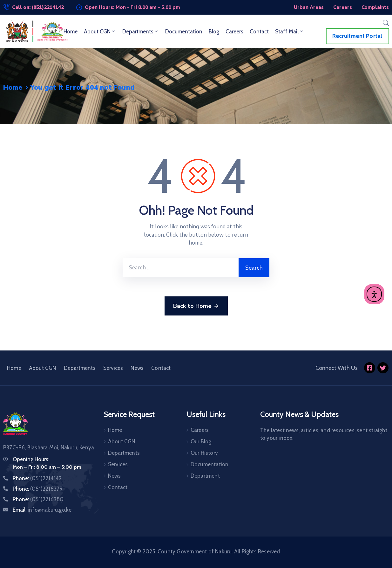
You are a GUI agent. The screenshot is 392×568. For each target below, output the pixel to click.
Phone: (37, 478)
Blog (214, 31)
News (137, 368)
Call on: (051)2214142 (38, 7)
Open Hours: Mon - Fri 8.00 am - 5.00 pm (132, 7)
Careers (234, 31)
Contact (259, 31)
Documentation (184, 31)
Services (113, 368)
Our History (204, 453)
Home (71, 31)
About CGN (100, 31)
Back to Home (196, 306)
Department (205, 476)
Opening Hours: (31, 459)
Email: (42, 510)
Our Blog (201, 441)
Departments (141, 31)
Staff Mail (290, 31)
